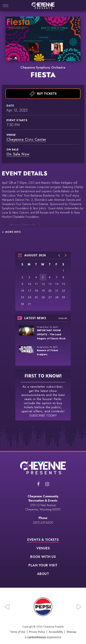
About (43, 574)
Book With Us (43, 557)
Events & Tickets (43, 540)
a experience (43, 637)
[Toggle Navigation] (6, 6)
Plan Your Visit (43, 566)
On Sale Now (18, 154)
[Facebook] (38, 484)
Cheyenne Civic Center (26, 140)
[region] (43, 281)
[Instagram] (47, 484)
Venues (43, 549)
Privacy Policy (37, 632)
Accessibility (56, 632)
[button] (59, 255)
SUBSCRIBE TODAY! (43, 415)
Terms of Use (18, 632)
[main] (43, 234)
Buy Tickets (43, 94)
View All (63, 318)
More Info (13, 232)
